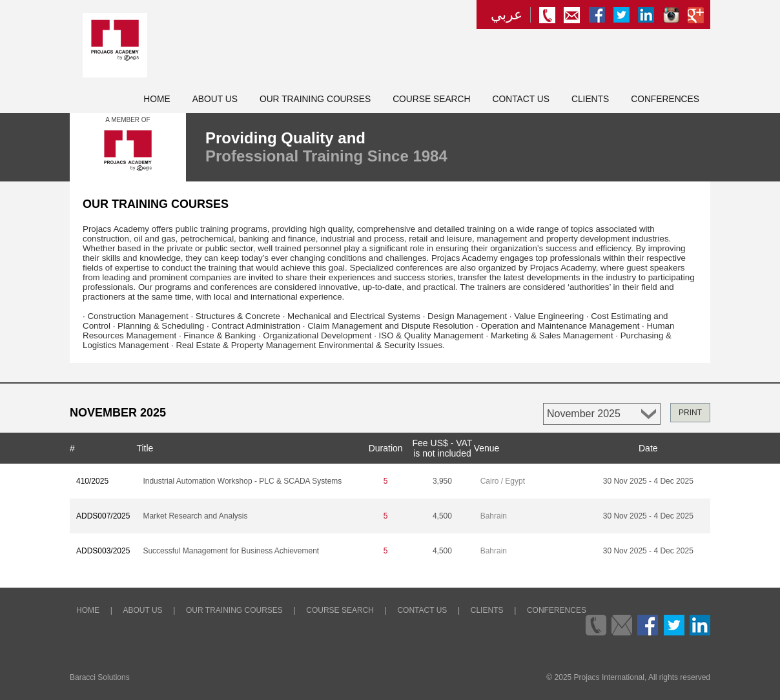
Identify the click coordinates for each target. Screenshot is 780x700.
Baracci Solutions (100, 677)
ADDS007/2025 (103, 516)
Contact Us (521, 99)
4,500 (442, 516)
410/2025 (92, 481)
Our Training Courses (315, 99)
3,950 (442, 481)
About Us (215, 99)
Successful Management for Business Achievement (231, 551)
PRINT (690, 413)
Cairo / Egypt (503, 481)
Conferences (665, 99)
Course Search (431, 99)
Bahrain (494, 516)
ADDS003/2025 (103, 551)
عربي (507, 15)
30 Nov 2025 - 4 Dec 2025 (648, 481)
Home (157, 99)
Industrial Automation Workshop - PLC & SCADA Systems (242, 481)
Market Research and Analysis (195, 516)
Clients (590, 99)
